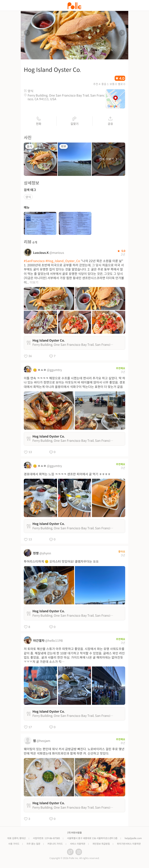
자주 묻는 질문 (33, 844)
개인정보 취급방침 (101, 844)
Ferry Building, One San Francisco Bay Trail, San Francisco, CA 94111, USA (66, 98)
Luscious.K (41, 253)
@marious (57, 253)
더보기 (34, 283)
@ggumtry (54, 370)
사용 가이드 (14, 844)
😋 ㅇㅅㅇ (40, 370)
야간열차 (39, 641)
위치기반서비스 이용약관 (129, 844)
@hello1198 (54, 641)
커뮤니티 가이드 (55, 844)
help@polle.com (133, 839)
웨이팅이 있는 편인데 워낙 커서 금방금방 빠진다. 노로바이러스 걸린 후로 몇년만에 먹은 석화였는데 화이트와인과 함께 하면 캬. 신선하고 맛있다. (74, 752)
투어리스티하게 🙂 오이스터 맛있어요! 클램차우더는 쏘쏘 (61, 562)
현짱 (36, 554)
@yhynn (45, 554)
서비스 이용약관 (78, 844)
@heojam (43, 741)
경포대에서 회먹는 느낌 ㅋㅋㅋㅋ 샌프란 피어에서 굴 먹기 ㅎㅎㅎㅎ (67, 475)
